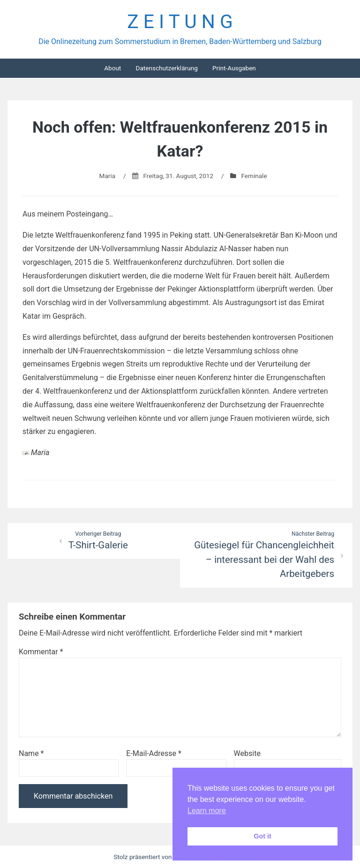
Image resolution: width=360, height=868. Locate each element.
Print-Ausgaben (234, 68)
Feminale (254, 176)
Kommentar (41, 652)
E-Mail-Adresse (154, 753)
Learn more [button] (207, 811)
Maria (108, 176)
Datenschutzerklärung (166, 68)
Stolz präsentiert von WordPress (160, 857)
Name (31, 753)
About (112, 68)
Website (247, 753)
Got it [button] (262, 836)
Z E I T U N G (180, 22)
